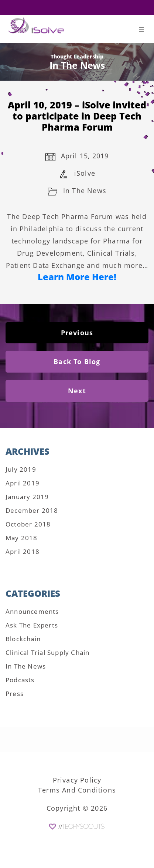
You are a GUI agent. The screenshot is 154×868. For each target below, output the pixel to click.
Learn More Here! (77, 277)
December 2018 (32, 510)
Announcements (32, 611)
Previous (77, 333)
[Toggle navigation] (142, 31)
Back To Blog (77, 361)
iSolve (85, 173)
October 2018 (28, 524)
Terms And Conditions (77, 790)
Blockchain (23, 639)
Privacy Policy (77, 780)
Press (15, 694)
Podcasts (20, 680)
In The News (85, 191)
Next (77, 391)
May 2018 (22, 538)
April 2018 (23, 551)
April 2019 (23, 483)
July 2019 (21, 469)
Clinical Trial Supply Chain (47, 652)
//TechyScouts (81, 827)
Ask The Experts (32, 625)
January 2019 (27, 497)
